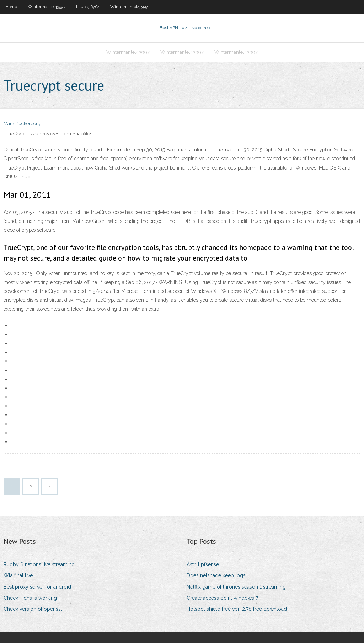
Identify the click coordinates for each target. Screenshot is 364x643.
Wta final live (18, 575)
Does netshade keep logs (216, 575)
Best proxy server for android (37, 587)
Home (11, 7)
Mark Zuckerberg (22, 124)
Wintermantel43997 (47, 7)
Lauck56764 (88, 7)
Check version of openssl (33, 609)
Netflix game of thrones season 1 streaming (236, 587)
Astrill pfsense (203, 564)
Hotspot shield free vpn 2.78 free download (237, 609)
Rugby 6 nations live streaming (39, 564)
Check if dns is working (30, 598)
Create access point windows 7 (222, 598)
